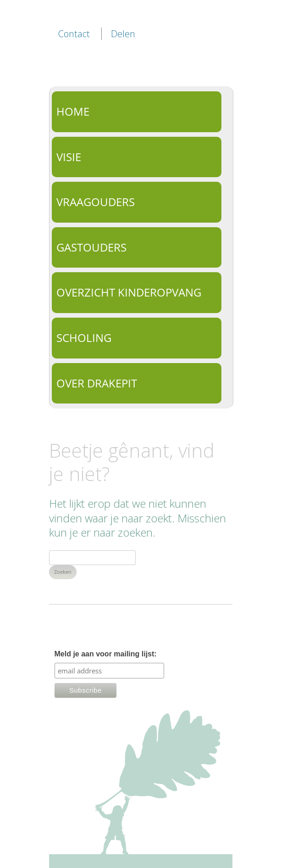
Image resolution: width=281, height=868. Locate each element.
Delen (123, 34)
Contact (74, 34)
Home (73, 111)
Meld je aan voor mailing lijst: (106, 654)
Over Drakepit (97, 383)
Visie (69, 157)
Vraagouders (96, 202)
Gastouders (91, 247)
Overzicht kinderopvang (129, 292)
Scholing (84, 338)
